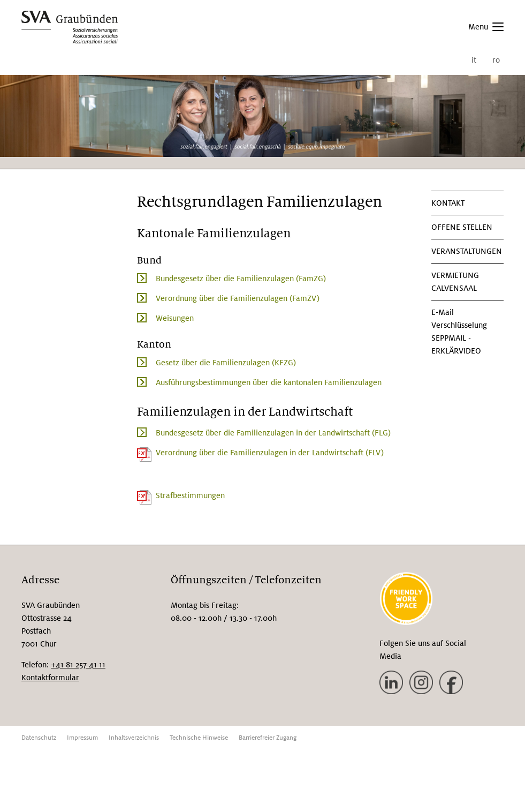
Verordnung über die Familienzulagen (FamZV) (238, 298)
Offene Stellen (462, 227)
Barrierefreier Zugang (268, 738)
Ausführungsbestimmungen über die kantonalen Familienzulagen (269, 382)
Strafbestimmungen (190, 495)
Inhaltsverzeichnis (134, 738)
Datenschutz (39, 738)
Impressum (82, 738)
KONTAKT (448, 203)
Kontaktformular (50, 678)
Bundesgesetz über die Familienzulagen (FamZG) (241, 279)
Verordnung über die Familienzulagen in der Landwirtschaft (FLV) (270, 453)
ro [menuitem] (496, 60)
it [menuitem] (474, 60)
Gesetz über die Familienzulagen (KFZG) (226, 363)
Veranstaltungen (467, 251)
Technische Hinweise (199, 738)
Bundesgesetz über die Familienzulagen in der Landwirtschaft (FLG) (273, 433)
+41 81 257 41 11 (78, 665)
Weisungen (175, 318)
